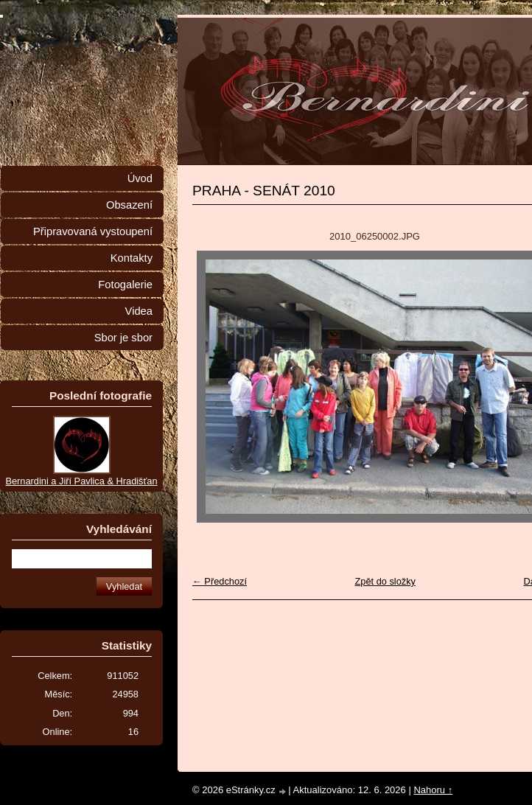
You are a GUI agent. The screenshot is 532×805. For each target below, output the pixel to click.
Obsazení (129, 205)
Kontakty (132, 258)
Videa (139, 311)
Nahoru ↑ (433, 790)
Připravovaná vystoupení (93, 231)
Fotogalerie (125, 285)
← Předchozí (220, 581)
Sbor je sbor (123, 338)
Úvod (140, 178)
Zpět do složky (385, 581)
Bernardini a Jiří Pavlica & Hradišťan (81, 481)
